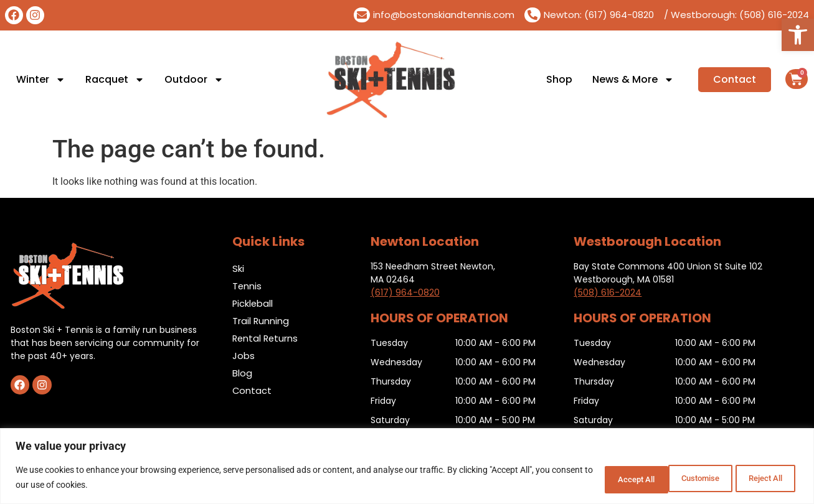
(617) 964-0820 (405, 292)
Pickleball (253, 303)
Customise (599, 478)
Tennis (247, 286)
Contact (252, 390)
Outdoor (194, 80)
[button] (798, 35)
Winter (41, 80)
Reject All (680, 478)
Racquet (115, 80)
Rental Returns (266, 338)
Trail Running (261, 321)
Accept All (760, 478)
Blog (242, 373)
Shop (559, 80)
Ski (238, 268)
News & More (633, 80)
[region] (407, 467)
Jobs (244, 356)
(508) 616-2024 (608, 292)
